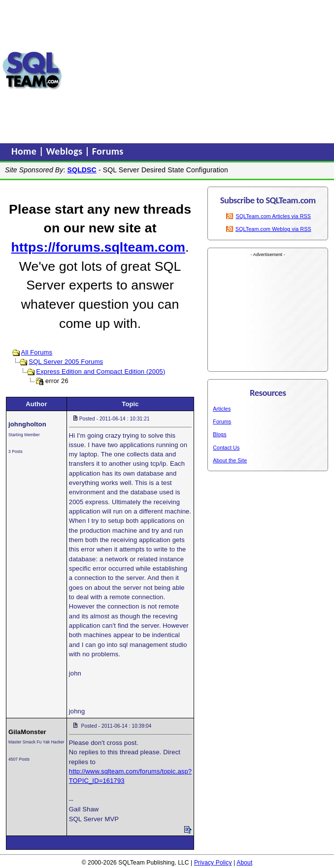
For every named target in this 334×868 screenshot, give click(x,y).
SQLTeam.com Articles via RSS (273, 216)
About (244, 863)
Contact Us (226, 448)
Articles (222, 409)
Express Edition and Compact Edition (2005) (100, 371)
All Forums (37, 352)
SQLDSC (82, 170)
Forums (108, 151)
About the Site (230, 460)
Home (25, 151)
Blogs (219, 434)
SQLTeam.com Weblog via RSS (273, 229)
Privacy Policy (213, 863)
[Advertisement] (198, 70)
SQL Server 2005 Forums (66, 362)
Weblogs (66, 151)
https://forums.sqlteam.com (98, 247)
